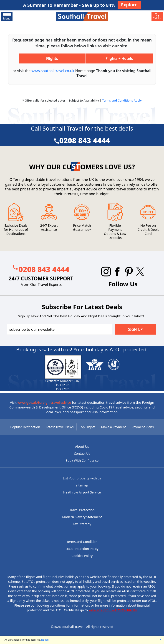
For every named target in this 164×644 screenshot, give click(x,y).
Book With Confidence (82, 461)
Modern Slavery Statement (82, 517)
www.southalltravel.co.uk (53, 71)
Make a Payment (113, 427)
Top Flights (87, 427)
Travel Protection (82, 510)
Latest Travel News (60, 427)
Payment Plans (143, 427)
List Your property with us (82, 478)
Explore (129, 5)
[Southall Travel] (82, 16)
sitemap (82, 485)
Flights (52, 58)
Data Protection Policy (82, 549)
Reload (45, 640)
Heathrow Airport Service (82, 492)
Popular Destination (25, 427)
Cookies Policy (82, 556)
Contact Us (82, 453)
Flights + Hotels (119, 58)
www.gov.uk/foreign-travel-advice (44, 402)
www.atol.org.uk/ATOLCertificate (113, 610)
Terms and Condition (82, 542)
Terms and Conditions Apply (122, 100)
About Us (82, 446)
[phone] (157, 17)
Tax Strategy (82, 524)
